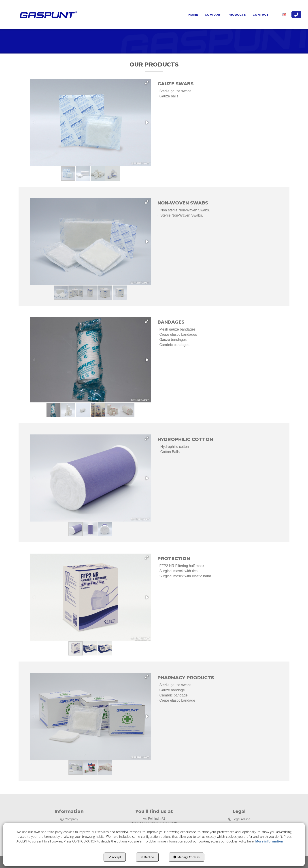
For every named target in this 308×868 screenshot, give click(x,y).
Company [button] (69, 819)
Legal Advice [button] (239, 819)
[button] (48, 15)
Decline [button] (147, 857)
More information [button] (269, 841)
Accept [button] (115, 857)
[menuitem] (193, 15)
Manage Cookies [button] (186, 857)
